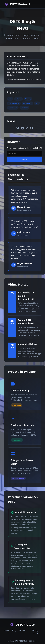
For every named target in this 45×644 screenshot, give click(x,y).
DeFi (10, 99)
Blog (14, 630)
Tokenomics (27, 103)
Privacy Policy (35, 632)
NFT (37, 103)
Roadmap (24, 108)
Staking (28, 99)
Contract (23, 630)
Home (7, 630)
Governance (13, 108)
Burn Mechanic (14, 103)
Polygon (18, 99)
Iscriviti (25, 160)
